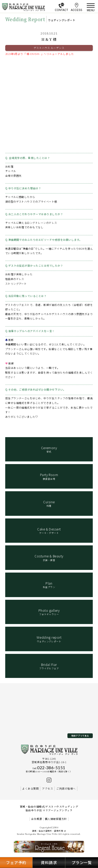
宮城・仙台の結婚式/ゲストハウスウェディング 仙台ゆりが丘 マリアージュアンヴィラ (49, 808)
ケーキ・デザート (49, 531)
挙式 (49, 449)
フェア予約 (16, 862)
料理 (49, 504)
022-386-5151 (49, 768)
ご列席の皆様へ (66, 789)
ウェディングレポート (49, 639)
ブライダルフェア (49, 666)
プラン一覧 (82, 862)
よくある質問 (30, 789)
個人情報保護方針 (56, 819)
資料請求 (49, 862)
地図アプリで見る (80, 736)
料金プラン (49, 585)
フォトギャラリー (49, 612)
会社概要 (37, 819)
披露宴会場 (49, 476)
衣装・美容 (49, 558)
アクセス (48, 789)
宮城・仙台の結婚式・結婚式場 (48, 831)
